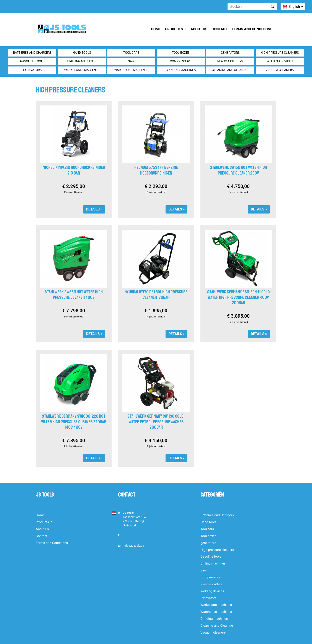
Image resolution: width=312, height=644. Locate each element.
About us (199, 29)
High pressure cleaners (280, 53)
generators (230, 53)
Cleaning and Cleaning (230, 70)
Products (174, 29)
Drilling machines (82, 61)
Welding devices (280, 61)
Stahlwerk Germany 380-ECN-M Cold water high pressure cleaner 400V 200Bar (238, 297)
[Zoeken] (252, 7)
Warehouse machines (131, 70)
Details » (94, 209)
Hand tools (82, 53)
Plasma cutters (230, 61)
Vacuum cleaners (280, 70)
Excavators (32, 70)
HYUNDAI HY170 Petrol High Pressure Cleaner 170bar (156, 295)
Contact (219, 29)
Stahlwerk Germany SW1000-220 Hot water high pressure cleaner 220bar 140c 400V (74, 422)
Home (156, 29)
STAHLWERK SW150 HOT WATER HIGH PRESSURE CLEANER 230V (238, 170)
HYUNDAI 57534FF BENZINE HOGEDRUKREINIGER (156, 170)
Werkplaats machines (82, 70)
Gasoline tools (32, 61)
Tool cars (131, 53)
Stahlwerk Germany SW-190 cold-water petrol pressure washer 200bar (156, 422)
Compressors (181, 61)
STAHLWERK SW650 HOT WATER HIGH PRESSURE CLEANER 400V (74, 295)
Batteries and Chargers (32, 53)
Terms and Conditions (252, 29)
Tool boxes (181, 53)
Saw (131, 61)
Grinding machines (181, 70)
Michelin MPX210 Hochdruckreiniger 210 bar (74, 170)
